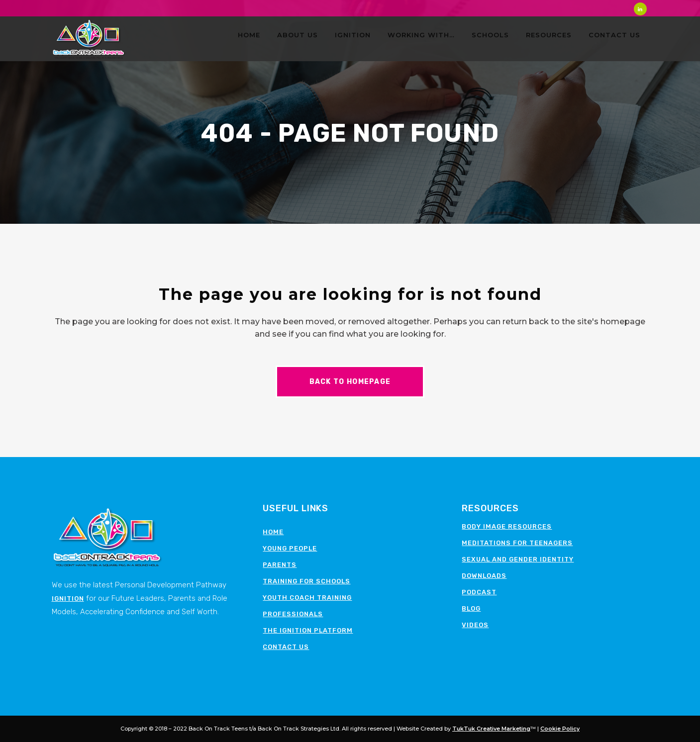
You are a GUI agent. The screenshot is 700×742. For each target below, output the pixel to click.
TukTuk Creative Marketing (491, 729)
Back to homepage (350, 382)
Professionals (293, 614)
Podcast (479, 592)
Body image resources (507, 526)
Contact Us (286, 647)
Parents (280, 565)
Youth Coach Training (307, 598)
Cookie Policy (560, 729)
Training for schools (306, 581)
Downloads (484, 576)
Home (273, 532)
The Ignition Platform (308, 630)
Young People (290, 548)
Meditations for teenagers (517, 543)
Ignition (68, 599)
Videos (475, 625)
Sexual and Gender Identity (518, 559)
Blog (471, 608)
